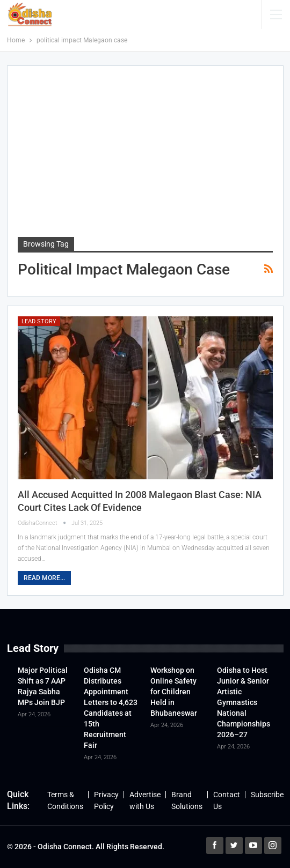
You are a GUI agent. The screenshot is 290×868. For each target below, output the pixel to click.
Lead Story (39, 321)
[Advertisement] (145, 157)
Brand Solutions (187, 800)
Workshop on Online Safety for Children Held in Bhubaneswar (174, 692)
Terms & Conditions (65, 800)
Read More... (44, 578)
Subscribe (267, 795)
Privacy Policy (106, 800)
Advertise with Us (145, 800)
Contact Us (227, 800)
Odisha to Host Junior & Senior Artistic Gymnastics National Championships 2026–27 (244, 702)
